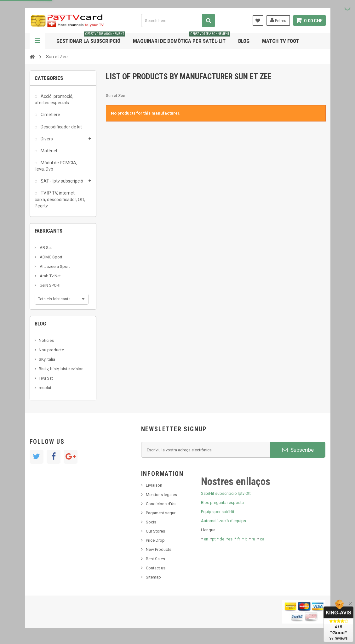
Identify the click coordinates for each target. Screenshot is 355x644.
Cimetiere (50, 115)
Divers (46, 139)
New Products (159, 549)
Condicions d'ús (161, 504)
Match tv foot (281, 41)
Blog (244, 41)
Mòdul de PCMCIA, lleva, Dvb (56, 166)
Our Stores (155, 531)
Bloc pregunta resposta (222, 503)
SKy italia (47, 359)
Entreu (278, 20)
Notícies (46, 340)
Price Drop (155, 540)
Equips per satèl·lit (218, 512)
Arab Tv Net (50, 276)
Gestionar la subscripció (91, 39)
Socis (151, 522)
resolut (45, 388)
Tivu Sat (46, 378)
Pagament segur (161, 513)
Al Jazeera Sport (54, 266)
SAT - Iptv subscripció (61, 181)
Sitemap (153, 577)
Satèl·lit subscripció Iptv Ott (226, 493)
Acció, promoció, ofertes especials (54, 99)
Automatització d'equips (223, 521)
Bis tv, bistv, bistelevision (61, 369)
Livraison (154, 485)
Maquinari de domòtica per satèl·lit (182, 39)
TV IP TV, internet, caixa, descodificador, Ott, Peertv (60, 199)
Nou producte (51, 350)
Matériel (48, 151)
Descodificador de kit (61, 127)
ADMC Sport (51, 257)
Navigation (37, 41)
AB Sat (45, 248)
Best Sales (155, 559)
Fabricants (49, 231)
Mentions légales (161, 495)
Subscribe (298, 450)
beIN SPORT (50, 285)
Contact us (156, 568)
